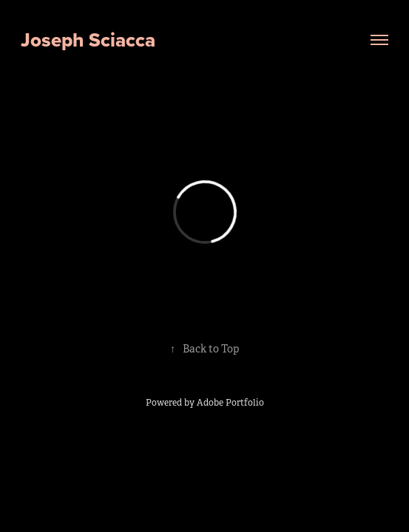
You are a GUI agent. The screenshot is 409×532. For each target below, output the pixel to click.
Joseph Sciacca (91, 40)
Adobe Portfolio (230, 403)
